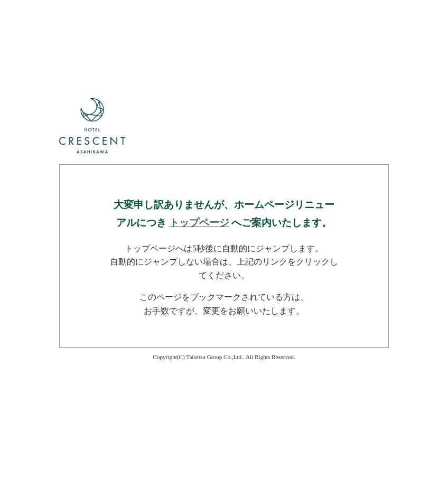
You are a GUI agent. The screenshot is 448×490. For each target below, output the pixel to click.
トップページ (199, 223)
